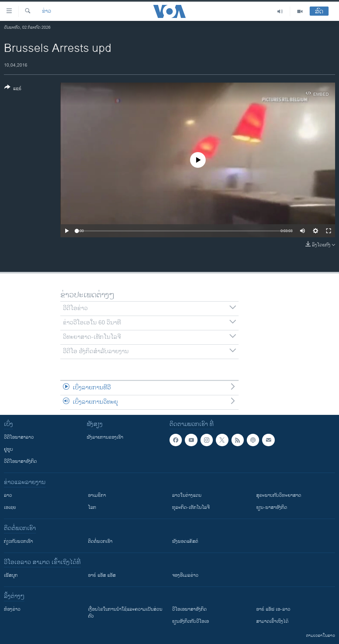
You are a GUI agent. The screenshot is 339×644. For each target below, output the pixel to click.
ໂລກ (92, 507)
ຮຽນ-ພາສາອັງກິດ (272, 507)
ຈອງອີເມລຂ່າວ (185, 575)
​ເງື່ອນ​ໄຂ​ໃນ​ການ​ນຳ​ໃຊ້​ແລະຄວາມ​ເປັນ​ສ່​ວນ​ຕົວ (125, 613)
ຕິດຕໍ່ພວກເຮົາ (100, 541)
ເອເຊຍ (10, 507)
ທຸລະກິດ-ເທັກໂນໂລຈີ (191, 507)
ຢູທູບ (8, 449)
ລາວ (8, 495)
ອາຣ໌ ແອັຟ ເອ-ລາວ (273, 609)
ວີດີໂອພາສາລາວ (19, 437)
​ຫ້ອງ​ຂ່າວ (12, 609)
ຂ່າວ (47, 11)
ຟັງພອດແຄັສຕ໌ (185, 541)
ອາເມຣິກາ (97, 495)
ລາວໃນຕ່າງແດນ (187, 495)
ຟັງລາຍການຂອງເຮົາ (105, 437)
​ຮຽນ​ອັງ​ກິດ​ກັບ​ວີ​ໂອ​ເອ (191, 621)
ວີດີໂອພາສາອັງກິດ (20, 461)
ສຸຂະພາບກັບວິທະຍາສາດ (279, 495)
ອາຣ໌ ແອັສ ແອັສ (102, 575)
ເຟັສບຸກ (11, 575)
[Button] (13, 89)
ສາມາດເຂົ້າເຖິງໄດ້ (272, 621)
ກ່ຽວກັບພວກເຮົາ (18, 541)
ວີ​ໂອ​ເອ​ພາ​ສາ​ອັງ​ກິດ (189, 609)
